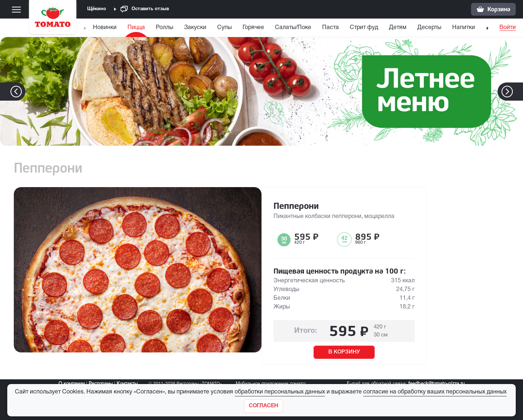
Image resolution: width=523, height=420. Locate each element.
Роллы (165, 28)
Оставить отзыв (145, 9)
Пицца (136, 28)
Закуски (195, 28)
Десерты (429, 28)
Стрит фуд (364, 28)
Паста (331, 28)
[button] (518, 92)
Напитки (464, 28)
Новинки (105, 28)
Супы (224, 28)
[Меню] (16, 9)
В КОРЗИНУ (344, 352)
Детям (398, 28)
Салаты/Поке (293, 28)
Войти (508, 28)
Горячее (253, 28)
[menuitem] (106, 29)
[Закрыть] (263, 406)
